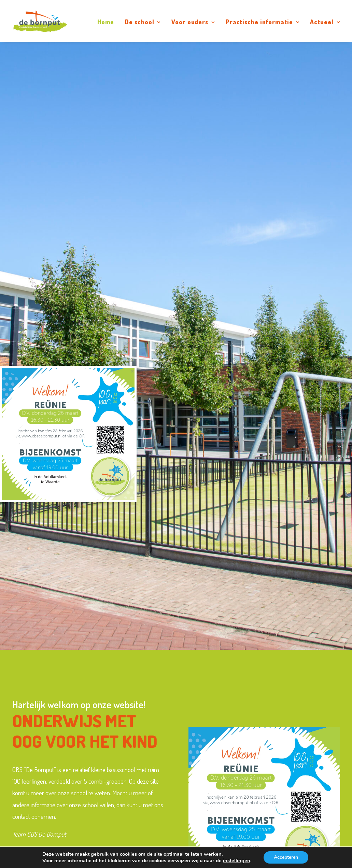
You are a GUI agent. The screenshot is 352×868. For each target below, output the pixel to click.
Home (106, 22)
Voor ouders (193, 22)
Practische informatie (263, 22)
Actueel (325, 22)
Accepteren (286, 857)
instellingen (237, 860)
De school (143, 22)
